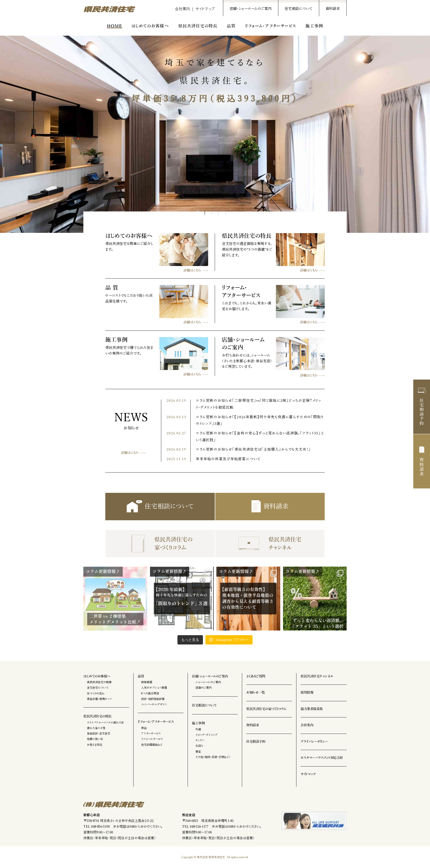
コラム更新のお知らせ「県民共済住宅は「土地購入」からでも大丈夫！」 (253, 449)
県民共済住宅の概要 (99, 682)
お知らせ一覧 (255, 692)
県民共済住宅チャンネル (270, 544)
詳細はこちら (130, 453)
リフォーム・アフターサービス (271, 26)
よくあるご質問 (256, 676)
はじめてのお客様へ (150, 26)
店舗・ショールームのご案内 (251, 9)
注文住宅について (98, 688)
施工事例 (314, 26)
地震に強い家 (95, 739)
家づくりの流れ (96, 693)
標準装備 (147, 682)
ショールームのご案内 (208, 682)
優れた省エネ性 (96, 728)
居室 (198, 751)
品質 (231, 26)
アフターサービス (151, 733)
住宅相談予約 (422, 407)
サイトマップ (205, 9)
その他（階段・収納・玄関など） (213, 757)
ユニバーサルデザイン (154, 704)
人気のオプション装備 (154, 688)
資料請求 (333, 9)
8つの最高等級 (150, 693)
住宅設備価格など (152, 745)
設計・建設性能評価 (153, 699)
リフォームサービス (152, 739)
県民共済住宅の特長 (198, 26)
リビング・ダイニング (207, 735)
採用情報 (307, 692)
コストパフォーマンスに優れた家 (105, 722)
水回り (199, 746)
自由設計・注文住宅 (99, 733)
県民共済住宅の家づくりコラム (160, 544)
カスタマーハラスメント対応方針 (322, 758)
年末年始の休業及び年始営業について (228, 459)
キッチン (200, 740)
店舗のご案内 (204, 688)
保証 (144, 728)
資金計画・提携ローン (99, 699)
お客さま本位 (95, 745)
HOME (114, 26)
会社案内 (183, 9)
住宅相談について (299, 9)
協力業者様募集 (312, 709)
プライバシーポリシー (314, 742)
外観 (198, 729)
